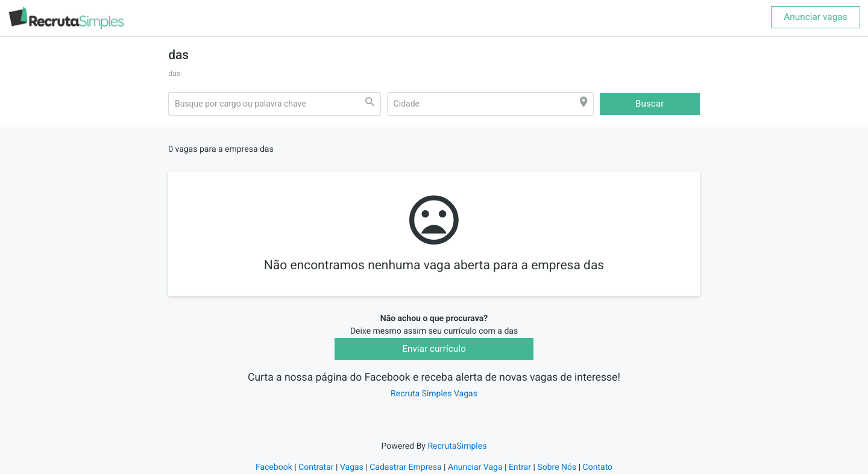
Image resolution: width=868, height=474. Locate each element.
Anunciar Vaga (475, 467)
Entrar (520, 467)
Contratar (316, 467)
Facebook (274, 467)
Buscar (650, 104)
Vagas (352, 467)
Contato (598, 467)
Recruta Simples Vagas (434, 394)
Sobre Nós (557, 467)
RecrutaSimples (457, 446)
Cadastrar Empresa (405, 467)
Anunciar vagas (815, 17)
